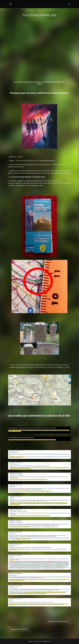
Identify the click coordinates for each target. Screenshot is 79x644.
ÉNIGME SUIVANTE (19, 629)
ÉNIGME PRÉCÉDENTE (58, 621)
